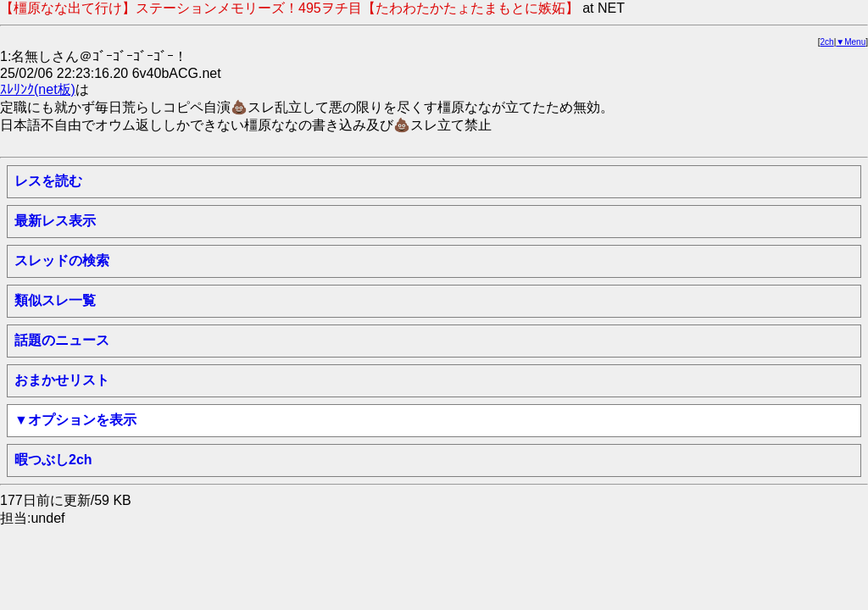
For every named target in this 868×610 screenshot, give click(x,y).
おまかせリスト (62, 380)
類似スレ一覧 (55, 300)
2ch (827, 42)
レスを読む (48, 181)
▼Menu (851, 42)
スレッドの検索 (62, 261)
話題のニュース (62, 340)
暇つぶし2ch (53, 460)
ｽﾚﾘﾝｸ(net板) (38, 89)
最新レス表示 (55, 221)
